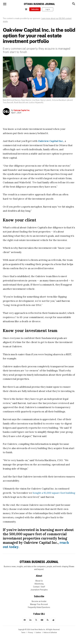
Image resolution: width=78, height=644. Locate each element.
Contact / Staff (39, 587)
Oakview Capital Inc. (22, 110)
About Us (39, 581)
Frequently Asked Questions (39, 607)
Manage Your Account (39, 604)
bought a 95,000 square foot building (54, 493)
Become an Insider (39, 601)
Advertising (39, 584)
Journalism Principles (39, 590)
